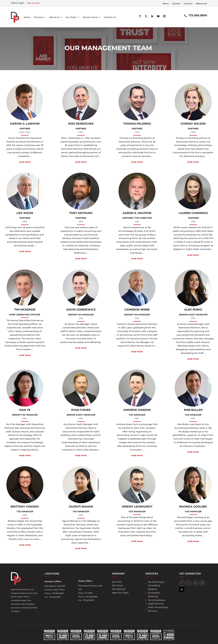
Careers (176, 4)
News (166, 4)
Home (27, 17)
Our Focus (118, 585)
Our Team (71, 17)
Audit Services (156, 604)
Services (38, 17)
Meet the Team (120, 593)
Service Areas (90, 17)
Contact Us (110, 17)
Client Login (18, 3)
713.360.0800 (198, 15)
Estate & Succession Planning (154, 593)
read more (25, 162)
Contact (188, 4)
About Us (54, 17)
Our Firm (117, 582)
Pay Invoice (33, 3)
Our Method (119, 589)
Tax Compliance (157, 600)
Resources (201, 4)
